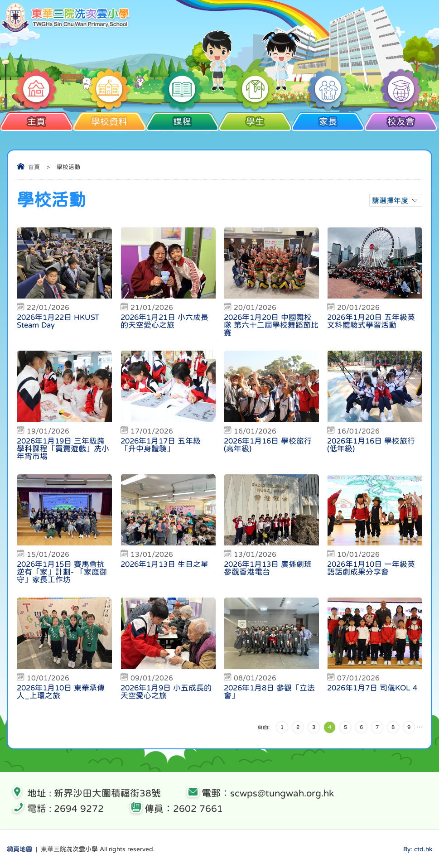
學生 (255, 122)
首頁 (34, 167)
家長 (328, 122)
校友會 (401, 122)
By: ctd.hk (418, 849)
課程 (182, 122)
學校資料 (109, 122)
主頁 (36, 122)
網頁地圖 (19, 849)
